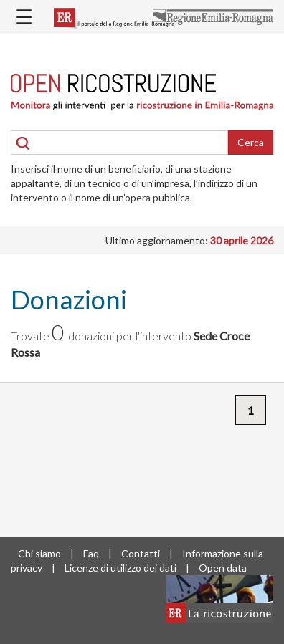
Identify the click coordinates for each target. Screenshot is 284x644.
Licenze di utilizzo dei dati (120, 568)
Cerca (251, 142)
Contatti (141, 553)
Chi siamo (39, 553)
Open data (223, 568)
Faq (91, 553)
